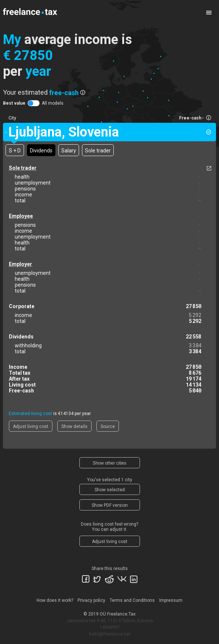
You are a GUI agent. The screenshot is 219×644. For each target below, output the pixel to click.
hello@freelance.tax (110, 634)
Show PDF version (110, 505)
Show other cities (109, 463)
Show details (74, 426)
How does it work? (55, 600)
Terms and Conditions (132, 600)
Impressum (171, 600)
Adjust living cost (31, 426)
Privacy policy (91, 600)
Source (108, 426)
